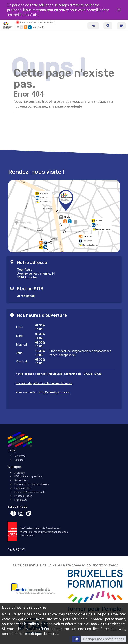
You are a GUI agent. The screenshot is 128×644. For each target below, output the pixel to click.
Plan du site (21, 500)
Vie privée (20, 456)
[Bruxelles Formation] (95, 591)
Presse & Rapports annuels (30, 492)
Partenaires (21, 480)
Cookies (19, 460)
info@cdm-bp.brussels (54, 392)
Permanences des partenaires (32, 484)
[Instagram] (21, 515)
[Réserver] (108, 26)
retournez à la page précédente (57, 106)
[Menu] (121, 26)
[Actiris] (33, 591)
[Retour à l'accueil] (7, 25)
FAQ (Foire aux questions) (29, 476)
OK (76, 639)
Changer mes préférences (104, 639)
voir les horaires (47, 22)
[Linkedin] (29, 515)
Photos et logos (23, 496)
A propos (20, 473)
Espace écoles (23, 488)
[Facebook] (13, 515)
